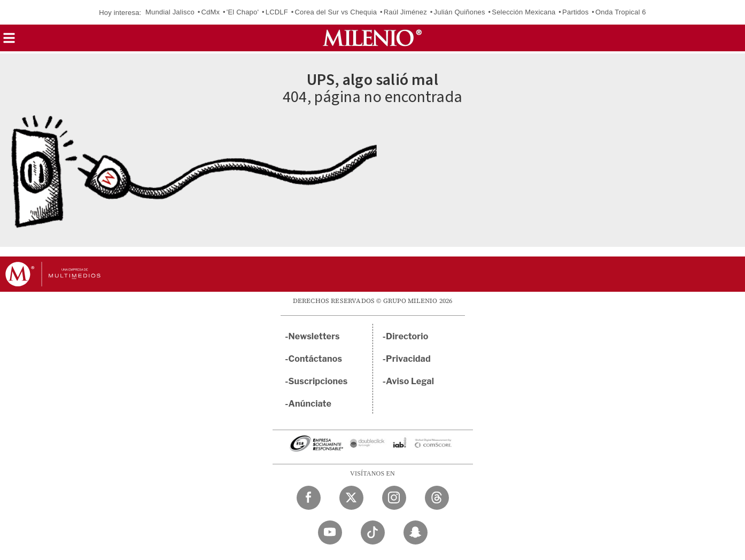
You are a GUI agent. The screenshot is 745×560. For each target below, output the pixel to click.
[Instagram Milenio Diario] (394, 498)
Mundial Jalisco (170, 12)
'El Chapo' (243, 12)
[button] (9, 41)
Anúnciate (310, 404)
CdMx (210, 12)
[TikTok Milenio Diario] (373, 532)
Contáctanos (316, 359)
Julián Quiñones (460, 12)
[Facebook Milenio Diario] (309, 498)
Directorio (407, 336)
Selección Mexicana (523, 12)
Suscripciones (318, 381)
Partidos (575, 12)
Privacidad (408, 359)
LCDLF (277, 12)
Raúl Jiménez (405, 12)
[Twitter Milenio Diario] (351, 498)
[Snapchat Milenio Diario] (416, 532)
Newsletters (314, 336)
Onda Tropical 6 (621, 12)
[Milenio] (372, 38)
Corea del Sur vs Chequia (336, 12)
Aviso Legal (410, 381)
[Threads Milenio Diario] (437, 498)
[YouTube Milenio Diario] (330, 532)
